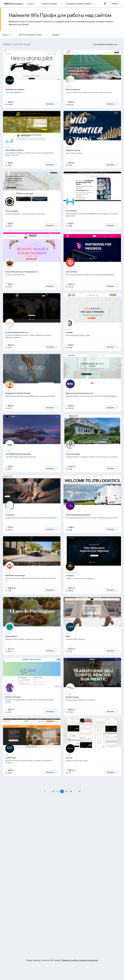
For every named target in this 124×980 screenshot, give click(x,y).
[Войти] (115, 4)
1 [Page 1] (45, 791)
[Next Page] (84, 791)
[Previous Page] (40, 791)
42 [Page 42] (79, 791)
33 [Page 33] (66, 791)
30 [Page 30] (53, 791)
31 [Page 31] (58, 791)
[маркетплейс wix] (14, 4)
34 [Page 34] (71, 791)
